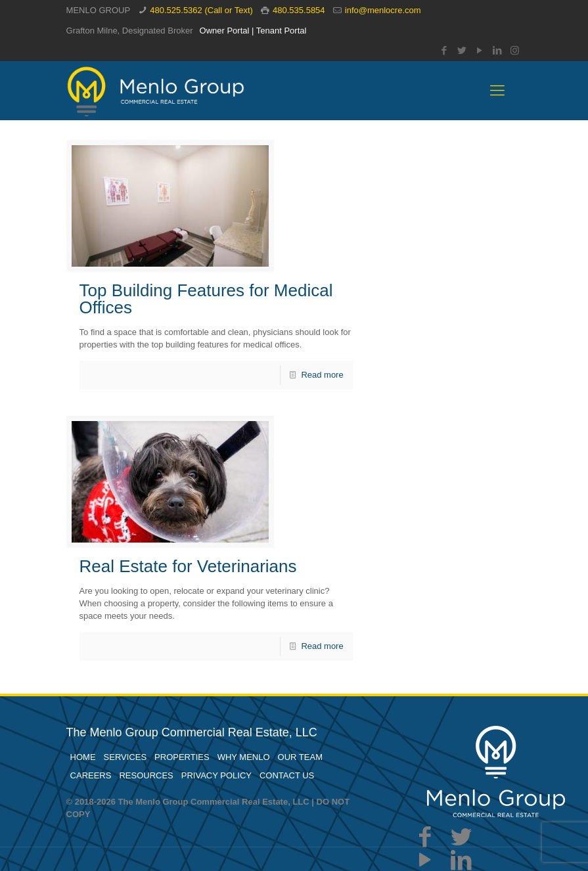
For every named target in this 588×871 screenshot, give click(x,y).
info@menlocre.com (383, 10)
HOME (83, 757)
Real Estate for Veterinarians (188, 566)
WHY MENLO (244, 757)
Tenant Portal (282, 31)
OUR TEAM (300, 757)
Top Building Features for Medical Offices (206, 299)
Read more (322, 375)
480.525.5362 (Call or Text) (201, 10)
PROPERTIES (182, 757)
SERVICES (125, 757)
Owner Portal (225, 31)
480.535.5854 (299, 10)
